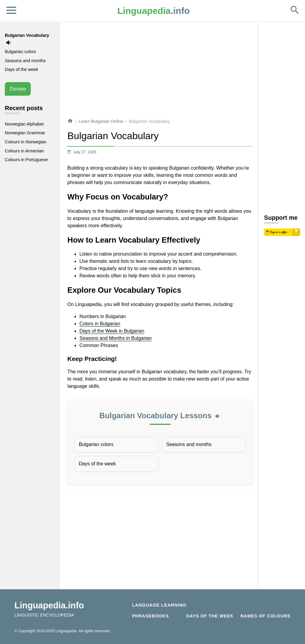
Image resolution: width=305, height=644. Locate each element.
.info (154, 11)
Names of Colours (265, 616)
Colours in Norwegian (26, 142)
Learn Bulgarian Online (101, 121)
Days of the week (97, 464)
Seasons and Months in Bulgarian (115, 338)
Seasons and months (189, 444)
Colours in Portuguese (26, 160)
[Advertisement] (160, 71)
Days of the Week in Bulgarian (112, 331)
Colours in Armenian (24, 151)
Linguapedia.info (49, 605)
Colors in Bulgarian (100, 324)
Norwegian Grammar (25, 133)
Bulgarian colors (96, 444)
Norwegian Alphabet (24, 124)
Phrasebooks (151, 616)
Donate (18, 89)
